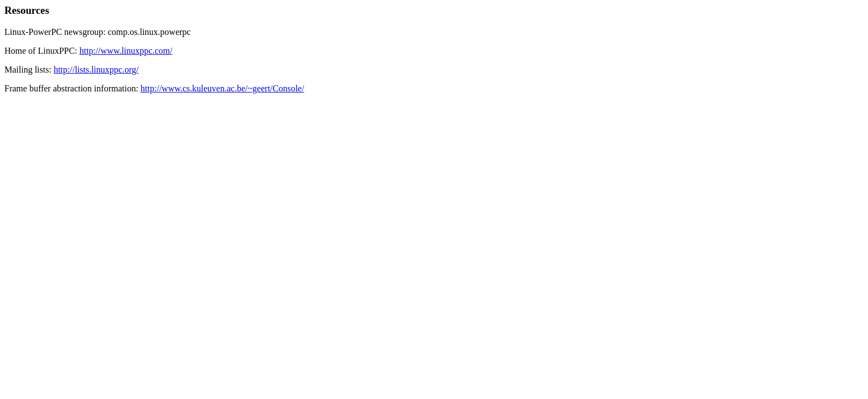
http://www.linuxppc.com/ (126, 51)
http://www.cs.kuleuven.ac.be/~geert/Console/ (223, 88)
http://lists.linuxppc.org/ (96, 70)
